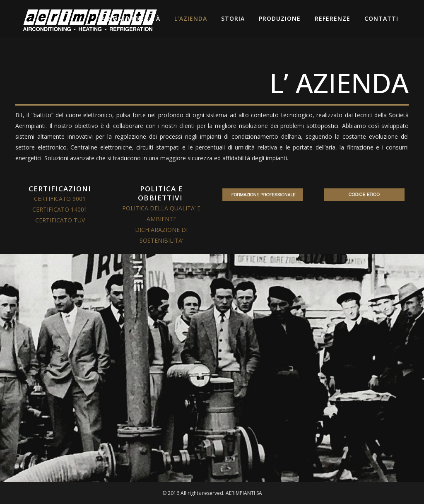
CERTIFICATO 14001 (60, 209)
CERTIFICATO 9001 (60, 199)
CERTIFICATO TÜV (60, 220)
